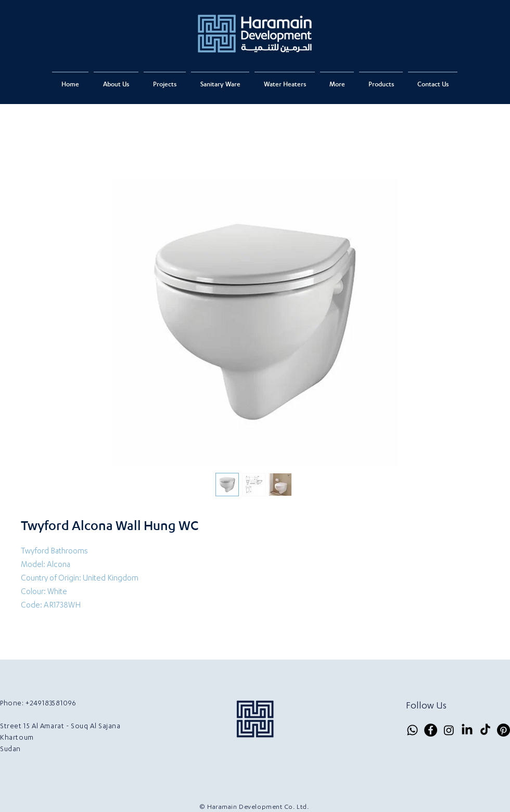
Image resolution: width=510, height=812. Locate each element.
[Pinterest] (503, 730)
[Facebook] (431, 730)
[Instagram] (449, 730)
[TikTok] (485, 730)
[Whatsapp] (412, 730)
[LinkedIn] (467, 730)
